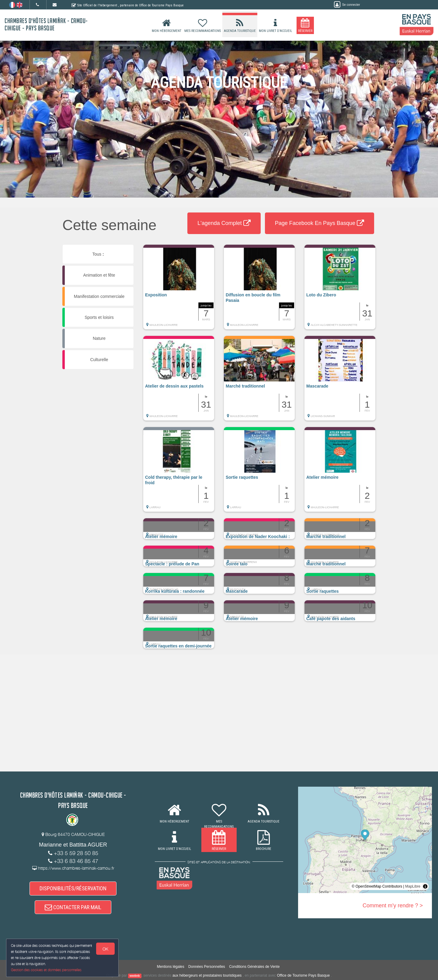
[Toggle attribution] (425, 886)
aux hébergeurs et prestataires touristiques (207, 975)
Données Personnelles (207, 967)
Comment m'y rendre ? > (393, 906)
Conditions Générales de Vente (254, 967)
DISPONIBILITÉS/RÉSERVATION (73, 888)
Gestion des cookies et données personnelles (46, 970)
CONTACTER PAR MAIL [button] (73, 907)
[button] (179, 290)
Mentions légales (171, 967)
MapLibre (413, 886)
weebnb (135, 976)
